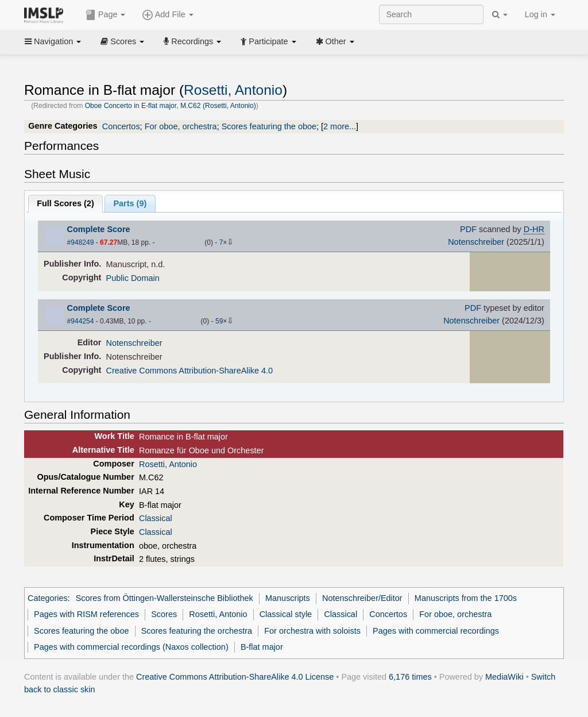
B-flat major (262, 647)
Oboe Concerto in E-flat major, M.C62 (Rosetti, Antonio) (171, 106)
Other (335, 41)
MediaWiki (504, 677)
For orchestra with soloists (312, 631)
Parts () (130, 203)
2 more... (340, 126)
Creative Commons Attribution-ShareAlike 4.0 (189, 371)
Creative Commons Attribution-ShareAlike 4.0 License (235, 677)
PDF (468, 229)
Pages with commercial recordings (436, 631)
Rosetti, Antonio (233, 90)
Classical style (286, 614)
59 (219, 321)
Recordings (192, 41)
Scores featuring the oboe (269, 126)
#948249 (81, 242)
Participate (268, 41)
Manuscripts (288, 598)
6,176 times (410, 677)
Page (106, 15)
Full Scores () (65, 203)
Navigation (53, 41)
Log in (540, 14)
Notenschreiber (476, 242)
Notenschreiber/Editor (362, 598)
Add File (168, 15)
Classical (156, 518)
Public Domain (133, 278)
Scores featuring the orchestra (197, 631)
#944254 (81, 321)
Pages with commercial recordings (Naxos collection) (131, 647)
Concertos (121, 126)
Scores (122, 41)
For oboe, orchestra (181, 126)
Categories (48, 598)
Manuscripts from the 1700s (466, 598)
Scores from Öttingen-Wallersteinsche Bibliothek (165, 598)
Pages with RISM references (86, 614)
